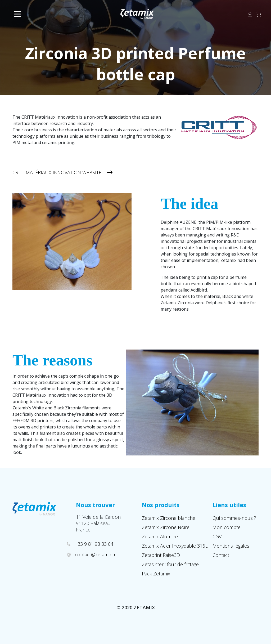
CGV (217, 536)
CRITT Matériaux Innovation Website (57, 172)
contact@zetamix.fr (96, 554)
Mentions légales (231, 546)
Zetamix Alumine (160, 536)
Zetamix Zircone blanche (169, 518)
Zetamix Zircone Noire (166, 527)
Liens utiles (229, 505)
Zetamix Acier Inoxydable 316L (175, 546)
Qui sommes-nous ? (234, 518)
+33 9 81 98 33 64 (95, 544)
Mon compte (227, 527)
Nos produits (161, 505)
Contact (221, 555)
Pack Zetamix (156, 574)
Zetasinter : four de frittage (170, 564)
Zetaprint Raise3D (161, 555)
